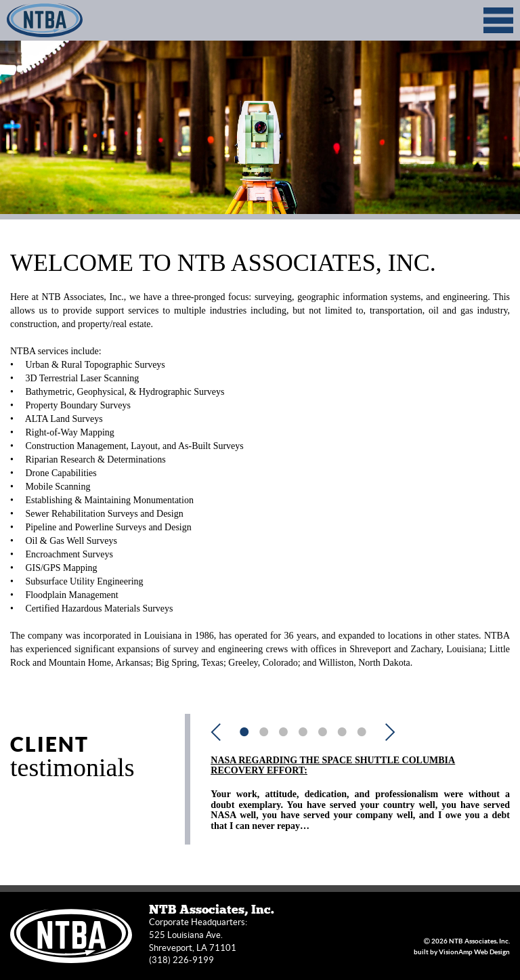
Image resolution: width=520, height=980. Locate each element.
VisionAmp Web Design (474, 952)
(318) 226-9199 (181, 960)
